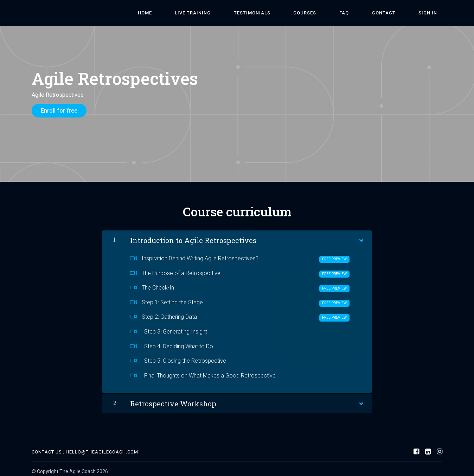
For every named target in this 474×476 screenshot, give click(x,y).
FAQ (370, 13)
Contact (399, 13)
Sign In (433, 13)
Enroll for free (59, 111)
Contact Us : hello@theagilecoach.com (85, 447)
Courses (341, 13)
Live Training (250, 13)
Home (212, 13)
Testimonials (299, 13)
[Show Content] (361, 234)
